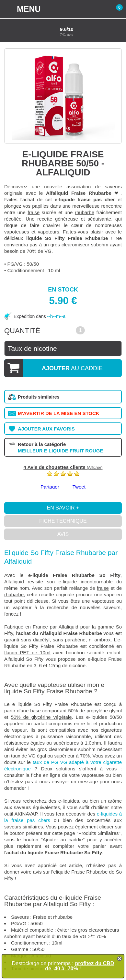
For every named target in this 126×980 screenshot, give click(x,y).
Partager (50, 487)
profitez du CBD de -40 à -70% (80, 966)
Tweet (79, 487)
